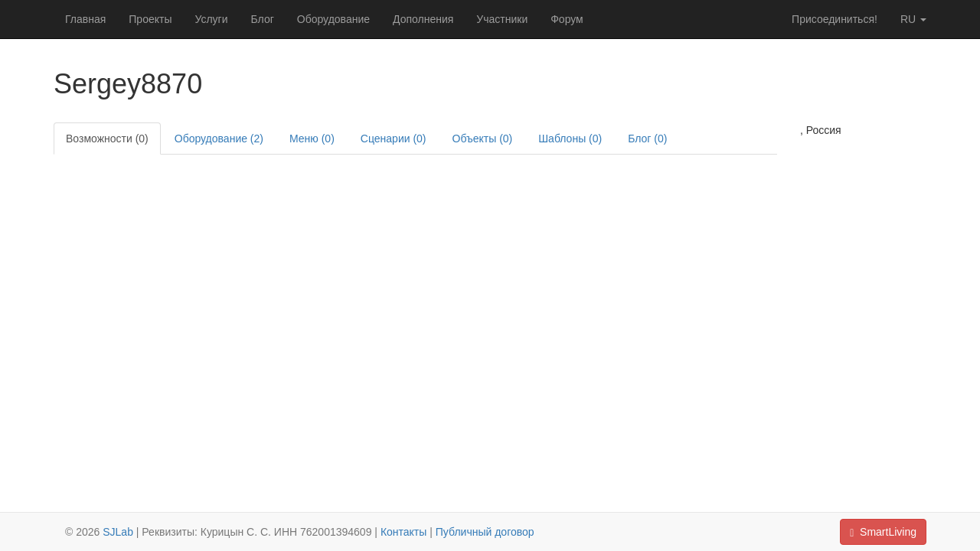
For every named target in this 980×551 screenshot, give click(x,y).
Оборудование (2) (219, 139)
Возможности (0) (107, 139)
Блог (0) (647, 139)
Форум (567, 19)
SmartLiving (883, 532)
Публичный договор (485, 532)
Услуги (211, 19)
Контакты (403, 532)
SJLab (118, 532)
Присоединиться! (835, 19)
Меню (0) (312, 139)
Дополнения (423, 19)
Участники (502, 19)
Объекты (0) (483, 139)
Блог (263, 19)
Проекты (150, 19)
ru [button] (913, 19)
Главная (85, 19)
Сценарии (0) (394, 139)
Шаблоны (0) (570, 139)
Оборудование (333, 19)
